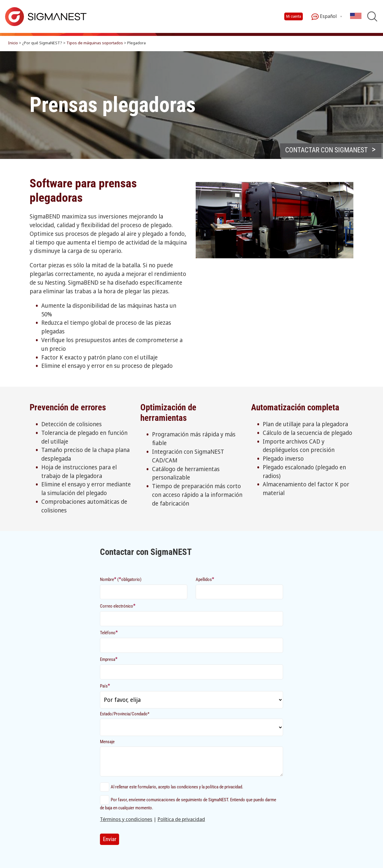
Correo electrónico (118, 606)
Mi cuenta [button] (294, 16)
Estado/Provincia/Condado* (125, 714)
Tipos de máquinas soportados (95, 43)
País (105, 686)
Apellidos (205, 579)
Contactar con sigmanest (326, 150)
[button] (331, 150)
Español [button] (324, 17)
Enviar (110, 839)
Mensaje (107, 742)
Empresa (109, 659)
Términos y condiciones (126, 819)
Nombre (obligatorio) (121, 579)
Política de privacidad (181, 819)
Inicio (13, 43)
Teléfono (109, 632)
